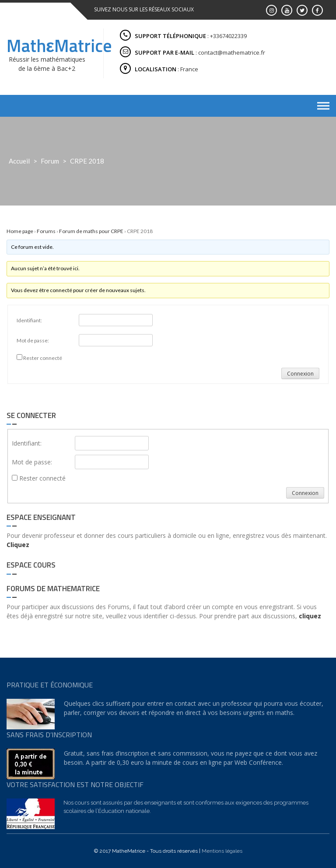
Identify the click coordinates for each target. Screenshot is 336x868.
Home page (20, 231)
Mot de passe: (33, 340)
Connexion (300, 374)
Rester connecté (43, 358)
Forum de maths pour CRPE (91, 231)
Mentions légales (222, 851)
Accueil (19, 161)
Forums (46, 231)
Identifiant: (29, 320)
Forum (50, 161)
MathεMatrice (59, 46)
